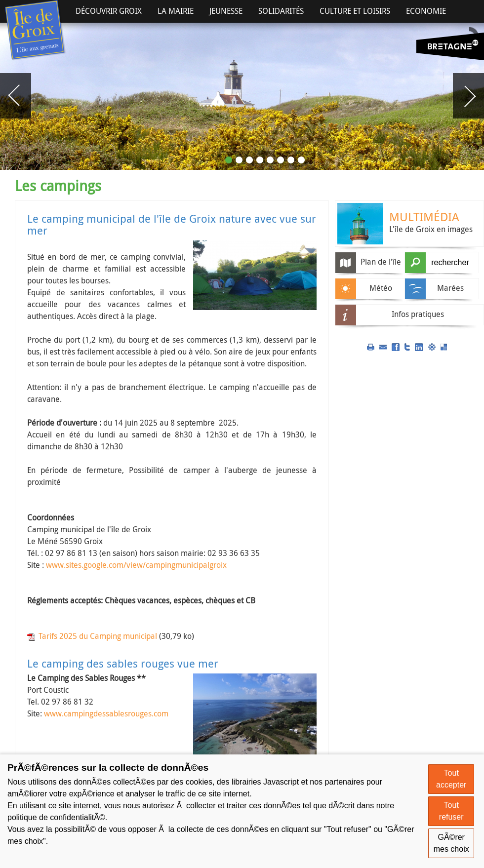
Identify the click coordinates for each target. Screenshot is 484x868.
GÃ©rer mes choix (451, 843)
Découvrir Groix (109, 11)
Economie (426, 11)
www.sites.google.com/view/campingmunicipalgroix (136, 565)
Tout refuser (451, 811)
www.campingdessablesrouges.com (106, 713)
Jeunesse (226, 11)
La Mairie (176, 11)
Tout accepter (451, 779)
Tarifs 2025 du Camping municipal (98, 636)
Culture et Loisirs (355, 11)
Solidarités (281, 11)
